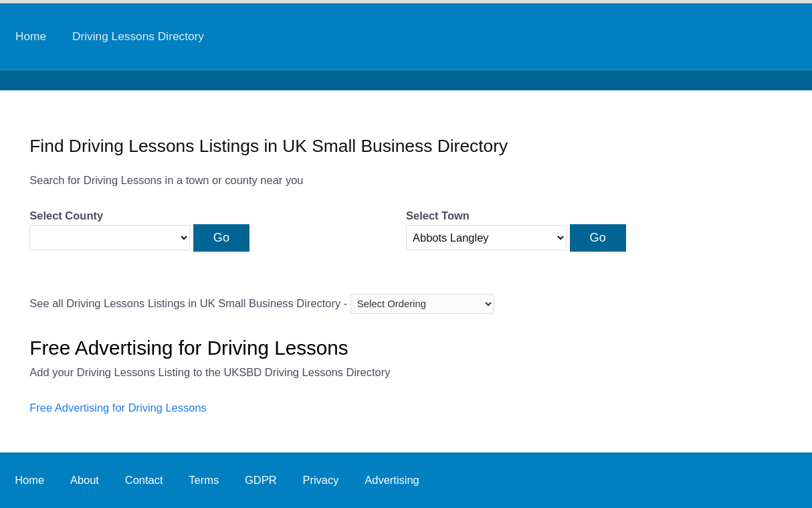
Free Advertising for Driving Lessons (118, 408)
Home (31, 36)
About (85, 480)
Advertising (392, 480)
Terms (204, 480)
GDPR (261, 480)
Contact (144, 480)
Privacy (320, 480)
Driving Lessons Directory (138, 36)
